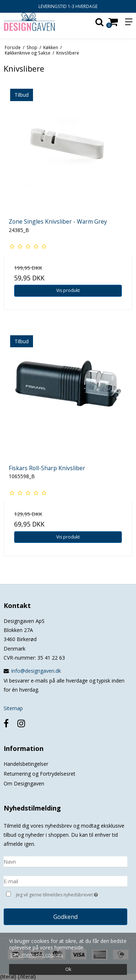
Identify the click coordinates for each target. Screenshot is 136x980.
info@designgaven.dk (36, 671)
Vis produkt (68, 290)
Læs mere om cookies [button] (37, 955)
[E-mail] (65, 881)
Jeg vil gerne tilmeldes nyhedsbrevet (63, 894)
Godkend (65, 917)
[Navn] (65, 861)
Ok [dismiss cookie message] (68, 969)
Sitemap (13, 708)
